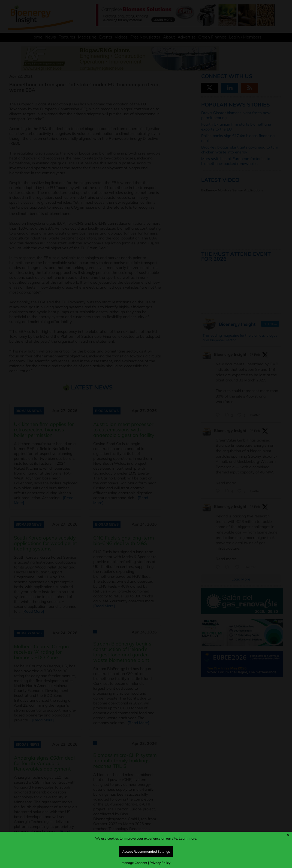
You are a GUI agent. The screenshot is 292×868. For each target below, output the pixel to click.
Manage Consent (134, 863)
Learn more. (188, 838)
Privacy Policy (160, 863)
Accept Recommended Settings (146, 851)
